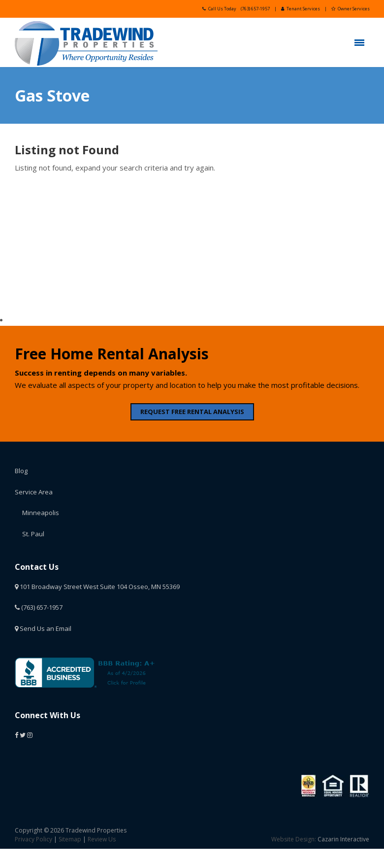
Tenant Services (301, 9)
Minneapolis (41, 513)
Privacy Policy (33, 839)
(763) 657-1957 (255, 9)
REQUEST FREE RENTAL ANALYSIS (192, 412)
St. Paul (33, 534)
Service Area (34, 492)
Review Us (102, 839)
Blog (21, 471)
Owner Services (351, 9)
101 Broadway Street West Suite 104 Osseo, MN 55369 (97, 587)
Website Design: (294, 839)
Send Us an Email (43, 628)
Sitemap (70, 839)
